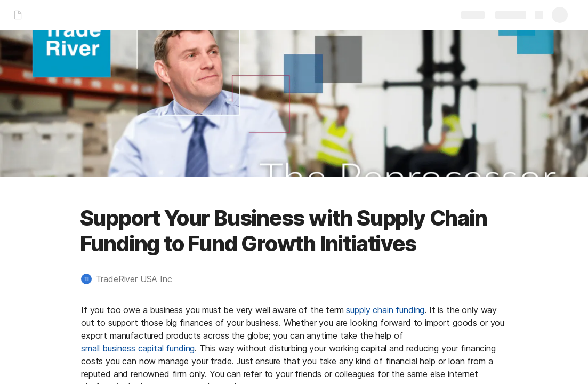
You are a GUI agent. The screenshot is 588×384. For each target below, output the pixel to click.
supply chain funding (385, 310)
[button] (132, 279)
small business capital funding (138, 348)
